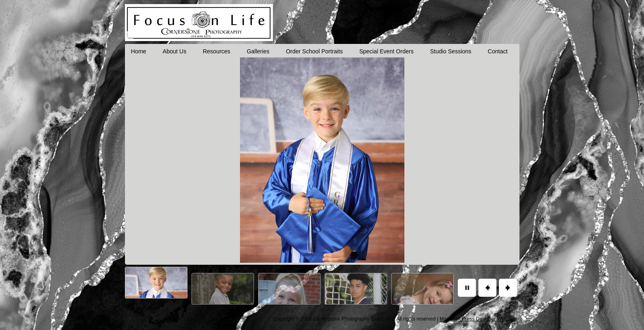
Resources (216, 51)
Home (139, 51)
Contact (498, 51)
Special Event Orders (386, 51)
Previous (487, 288)
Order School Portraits (315, 51)
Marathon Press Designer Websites (479, 319)
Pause (467, 288)
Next (508, 288)
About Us (175, 51)
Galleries (258, 51)
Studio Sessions (450, 51)
